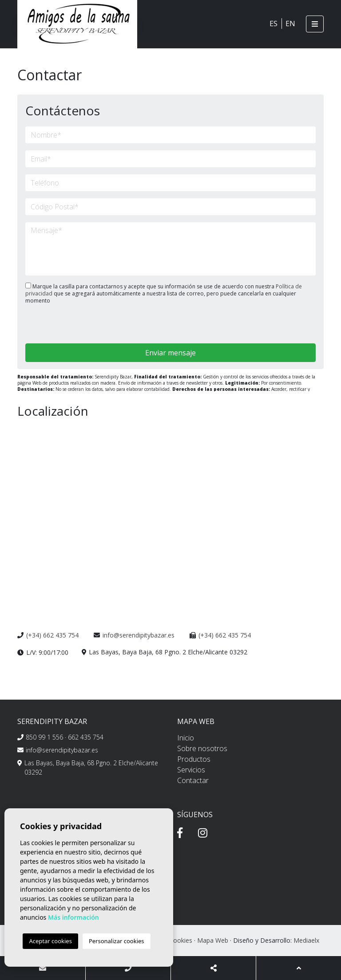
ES (274, 24)
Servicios (191, 770)
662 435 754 (86, 737)
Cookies (181, 940)
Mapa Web (213, 940)
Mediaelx (306, 940)
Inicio (186, 738)
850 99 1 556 (44, 737)
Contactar (193, 780)
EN (290, 24)
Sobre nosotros (202, 748)
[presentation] (73, 325)
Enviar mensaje (170, 353)
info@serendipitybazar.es (139, 635)
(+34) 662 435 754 (52, 635)
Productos (194, 759)
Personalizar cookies (117, 941)
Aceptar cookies (50, 941)
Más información (73, 917)
